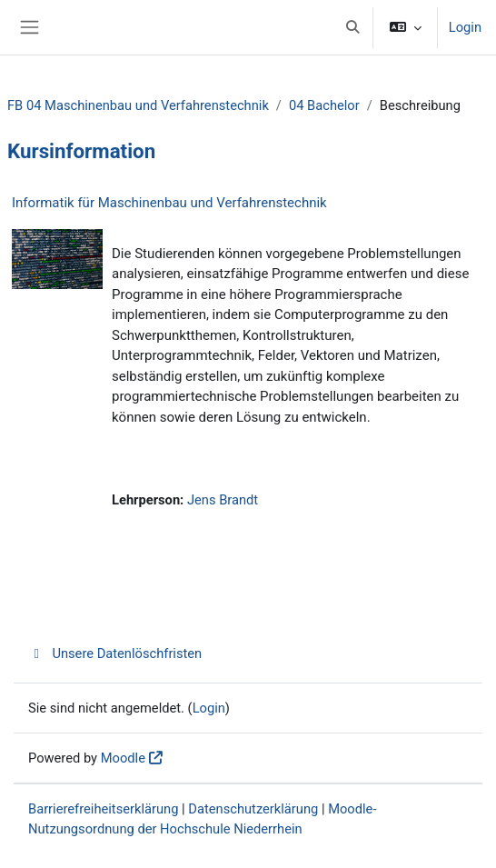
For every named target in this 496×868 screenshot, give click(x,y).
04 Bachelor (324, 105)
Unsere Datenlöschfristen (115, 653)
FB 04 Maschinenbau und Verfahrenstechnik (138, 105)
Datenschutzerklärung (253, 809)
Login (465, 27)
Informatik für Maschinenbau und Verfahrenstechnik (169, 203)
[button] (352, 27)
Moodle (123, 758)
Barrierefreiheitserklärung (103, 809)
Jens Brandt (223, 500)
